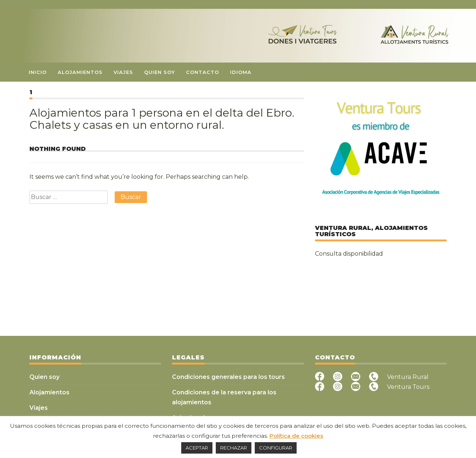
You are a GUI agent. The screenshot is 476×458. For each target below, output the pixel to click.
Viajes (123, 72)
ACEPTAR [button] (197, 448)
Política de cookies (296, 436)
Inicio (38, 72)
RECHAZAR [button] (234, 448)
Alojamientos (80, 72)
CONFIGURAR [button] (276, 448)
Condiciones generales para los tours (228, 377)
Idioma (241, 72)
